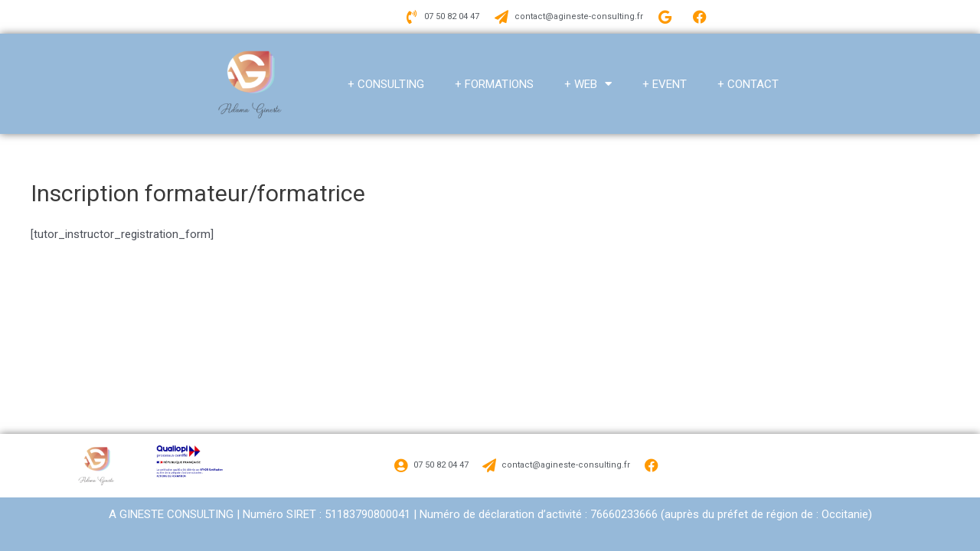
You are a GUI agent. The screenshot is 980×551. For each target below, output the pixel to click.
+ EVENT (665, 84)
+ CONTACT (748, 84)
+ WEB (588, 84)
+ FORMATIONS (494, 84)
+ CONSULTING (386, 84)
